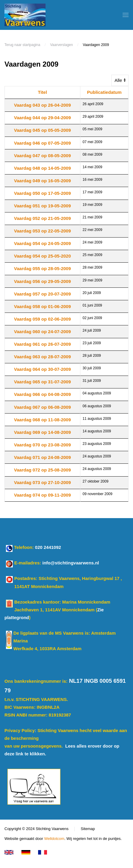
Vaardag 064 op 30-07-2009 (42, 369)
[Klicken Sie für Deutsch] (27, 852)
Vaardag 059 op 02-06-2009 (42, 319)
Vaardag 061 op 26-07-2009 (42, 344)
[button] (126, 15)
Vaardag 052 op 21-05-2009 (42, 218)
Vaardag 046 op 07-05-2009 (42, 143)
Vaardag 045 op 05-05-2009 (42, 130)
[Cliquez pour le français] (44, 852)
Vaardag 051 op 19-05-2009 (42, 206)
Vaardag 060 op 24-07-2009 (42, 332)
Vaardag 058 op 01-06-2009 (42, 306)
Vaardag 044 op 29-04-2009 (42, 118)
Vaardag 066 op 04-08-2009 (42, 394)
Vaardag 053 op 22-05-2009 (42, 231)
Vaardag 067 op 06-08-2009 (42, 407)
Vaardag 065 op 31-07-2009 (42, 382)
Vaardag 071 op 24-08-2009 (42, 457)
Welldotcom (54, 839)
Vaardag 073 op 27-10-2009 (42, 482)
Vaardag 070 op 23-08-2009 (42, 445)
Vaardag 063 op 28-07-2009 (42, 357)
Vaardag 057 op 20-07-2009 (42, 294)
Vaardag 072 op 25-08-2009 (42, 470)
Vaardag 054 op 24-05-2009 (42, 243)
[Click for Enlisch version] (10, 852)
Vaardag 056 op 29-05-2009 (42, 281)
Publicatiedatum (104, 92)
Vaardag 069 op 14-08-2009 (42, 432)
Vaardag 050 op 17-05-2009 (42, 193)
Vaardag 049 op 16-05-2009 (42, 181)
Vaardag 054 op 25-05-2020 (42, 256)
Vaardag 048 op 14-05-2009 (42, 168)
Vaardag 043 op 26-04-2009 (42, 105)
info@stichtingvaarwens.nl (71, 563)
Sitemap (88, 829)
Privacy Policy (20, 730)
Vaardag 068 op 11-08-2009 (42, 420)
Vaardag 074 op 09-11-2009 (42, 495)
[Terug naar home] (25, 15)
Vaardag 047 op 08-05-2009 (42, 156)
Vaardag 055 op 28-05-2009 (42, 268)
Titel (42, 92)
